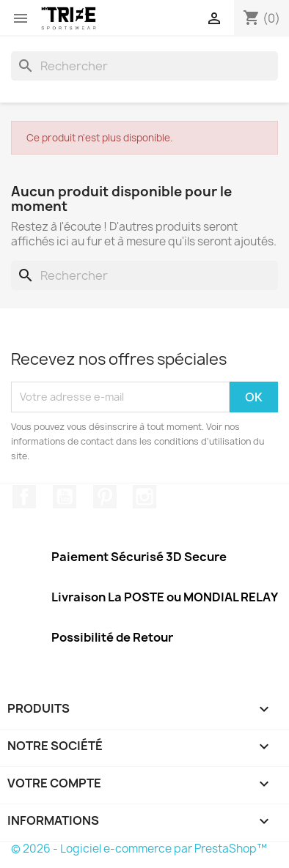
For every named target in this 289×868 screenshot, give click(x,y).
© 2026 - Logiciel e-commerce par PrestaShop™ (139, 849)
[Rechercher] (144, 66)
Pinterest (105, 497)
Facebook (24, 497)
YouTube (65, 497)
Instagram (144, 497)
